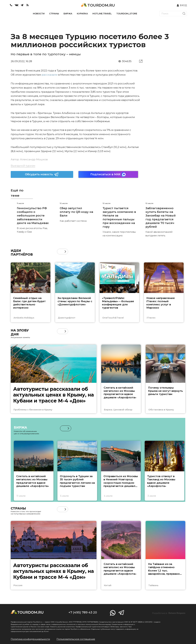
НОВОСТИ (39, 14)
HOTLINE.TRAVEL (102, 14)
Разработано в (169, 613)
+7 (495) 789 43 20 (83, 612)
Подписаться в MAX (108, 174)
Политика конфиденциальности (30, 639)
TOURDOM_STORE (127, 14)
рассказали (50, 75)
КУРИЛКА (82, 14)
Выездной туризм (23, 166)
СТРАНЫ (54, 14)
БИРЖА (68, 14)
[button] (65, 252)
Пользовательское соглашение (76, 639)
